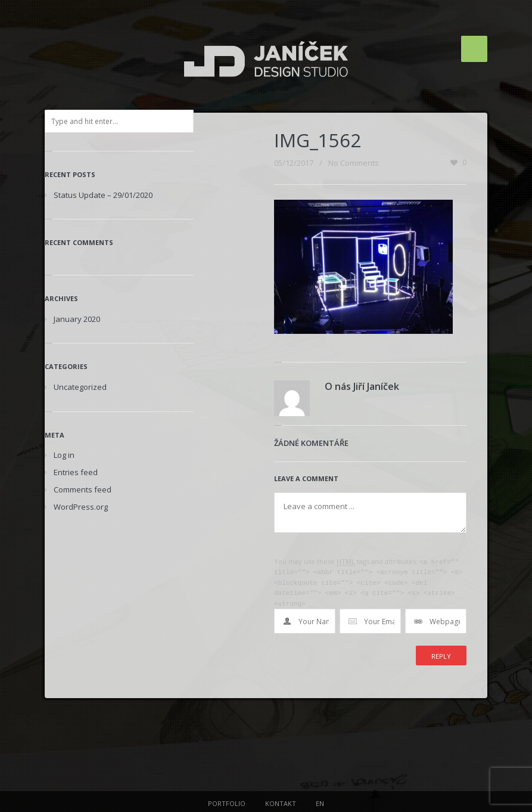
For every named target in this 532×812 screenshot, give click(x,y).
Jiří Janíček (376, 386)
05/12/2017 (294, 163)
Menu (474, 49)
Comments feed (83, 489)
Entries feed (76, 472)
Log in (64, 455)
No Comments (354, 163)
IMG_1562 (318, 140)
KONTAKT (281, 800)
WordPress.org (81, 507)
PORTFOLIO (227, 800)
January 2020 (77, 319)
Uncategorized (80, 387)
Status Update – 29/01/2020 (103, 195)
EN (320, 800)
